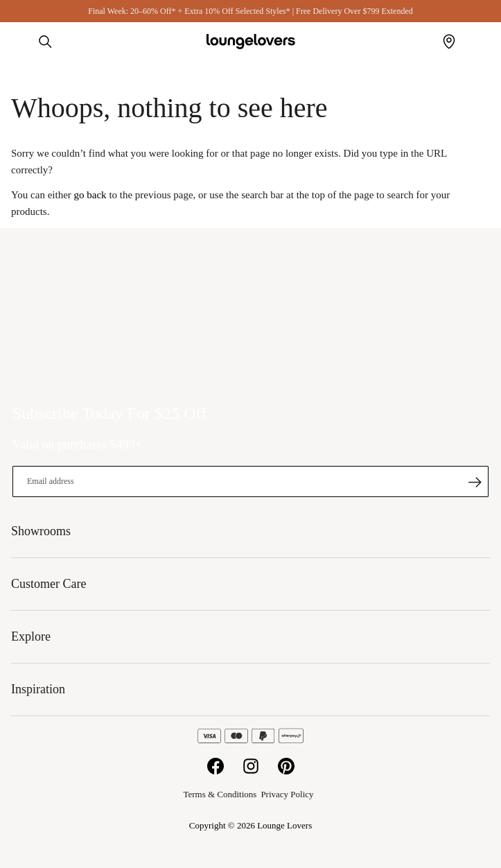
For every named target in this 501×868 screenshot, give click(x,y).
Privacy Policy (287, 794)
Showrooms (449, 42)
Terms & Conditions (220, 794)
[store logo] (251, 42)
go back (90, 195)
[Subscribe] (475, 482)
